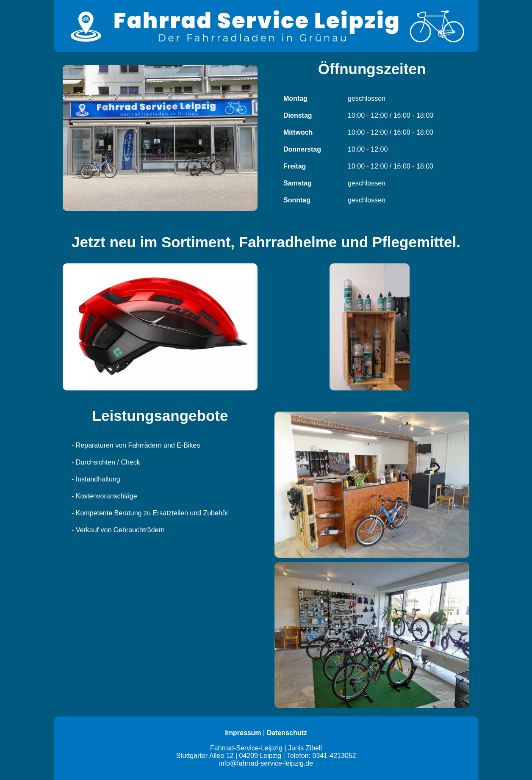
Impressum (243, 733)
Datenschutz (287, 733)
